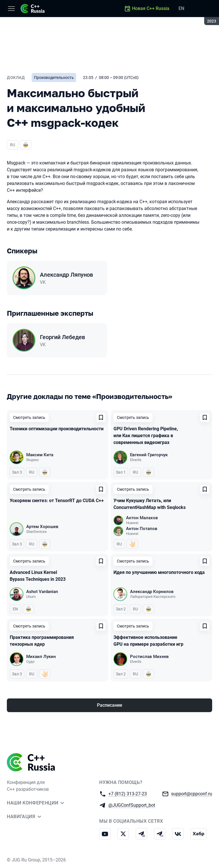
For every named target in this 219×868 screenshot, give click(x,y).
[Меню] (11, 9)
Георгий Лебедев (62, 337)
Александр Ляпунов (66, 275)
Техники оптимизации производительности (57, 429)
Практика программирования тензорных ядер (42, 641)
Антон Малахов (142, 518)
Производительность (54, 78)
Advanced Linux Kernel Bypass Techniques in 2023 (38, 576)
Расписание (110, 705)
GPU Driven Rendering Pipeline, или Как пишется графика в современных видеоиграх (146, 436)
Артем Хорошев (42, 527)
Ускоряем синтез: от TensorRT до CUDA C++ (57, 501)
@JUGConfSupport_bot (132, 805)
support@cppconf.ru (192, 793)
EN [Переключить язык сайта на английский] (181, 8)
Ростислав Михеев (149, 657)
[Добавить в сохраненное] (101, 417)
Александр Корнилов (152, 592)
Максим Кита (40, 455)
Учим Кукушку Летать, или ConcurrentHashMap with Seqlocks (150, 504)
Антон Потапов (142, 529)
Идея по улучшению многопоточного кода (159, 572)
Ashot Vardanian (42, 592)
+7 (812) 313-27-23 (128, 793)
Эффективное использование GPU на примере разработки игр (148, 641)
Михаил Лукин (41, 657)
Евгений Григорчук (149, 455)
